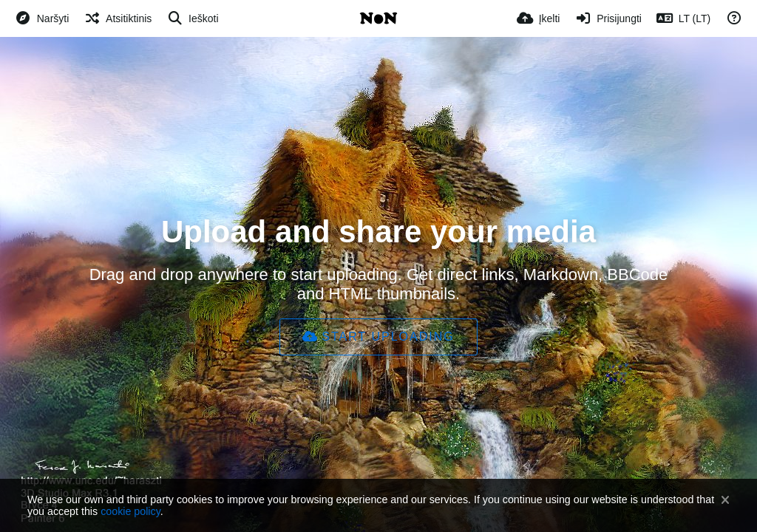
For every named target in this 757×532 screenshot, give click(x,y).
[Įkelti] (539, 18)
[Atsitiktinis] (118, 18)
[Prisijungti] (608, 18)
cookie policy (130, 511)
